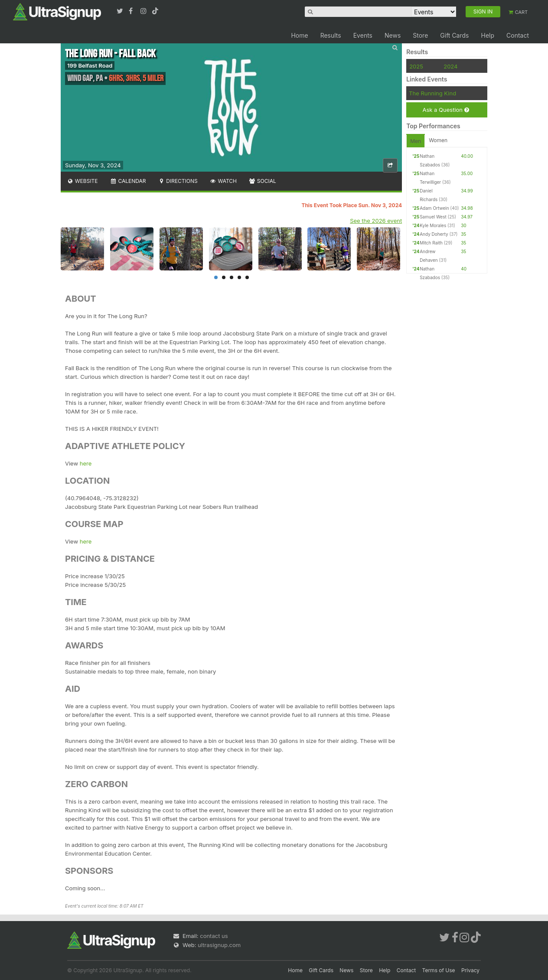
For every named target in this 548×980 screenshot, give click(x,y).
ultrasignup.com (219, 945)
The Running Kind (432, 93)
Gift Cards (454, 35)
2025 (416, 66)
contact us (214, 936)
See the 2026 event (376, 221)
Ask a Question (445, 110)
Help (488, 35)
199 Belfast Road (90, 65)
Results (331, 35)
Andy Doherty (434, 234)
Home (299, 35)
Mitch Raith (431, 243)
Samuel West (433, 217)
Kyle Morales (433, 225)
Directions (178, 181)
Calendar (128, 181)
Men (416, 141)
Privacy (470, 970)
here (86, 463)
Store (420, 35)
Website (82, 181)
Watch (223, 181)
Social (263, 181)
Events (363, 35)
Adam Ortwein (434, 208)
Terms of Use (439, 970)
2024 (450, 66)
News (393, 35)
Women (438, 140)
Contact (518, 35)
